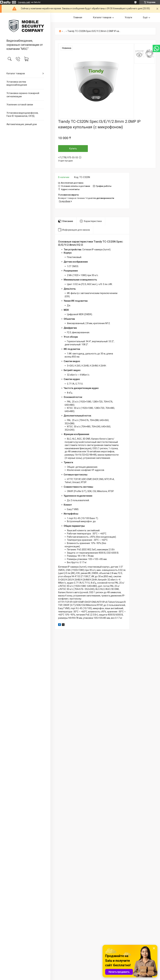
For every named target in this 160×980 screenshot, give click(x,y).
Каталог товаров (16, 73)
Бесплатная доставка (72, 183)
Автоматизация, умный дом (22, 124)
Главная (78, 17)
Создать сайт (24, 2)
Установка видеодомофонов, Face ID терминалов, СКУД (22, 114)
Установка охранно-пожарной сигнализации (23, 95)
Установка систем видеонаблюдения (17, 83)
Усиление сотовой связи (20, 105)
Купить (73, 149)
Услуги (128, 17)
